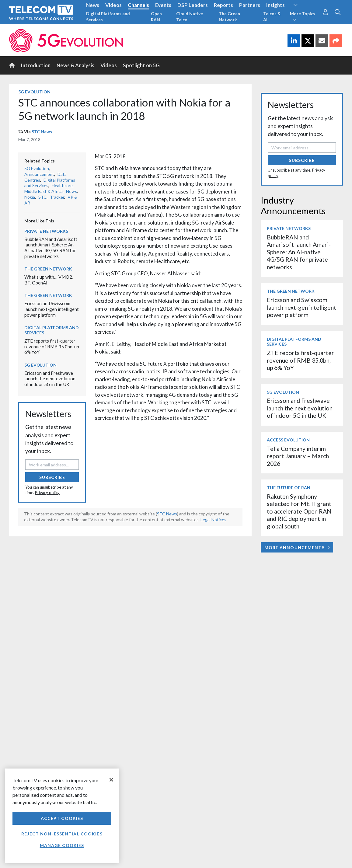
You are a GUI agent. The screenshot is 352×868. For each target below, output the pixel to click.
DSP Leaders (193, 5)
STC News (42, 132)
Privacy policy (47, 493)
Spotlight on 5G (141, 65)
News (93, 5)
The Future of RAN (289, 488)
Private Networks (46, 231)
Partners (250, 5)
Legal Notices (213, 519)
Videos (113, 5)
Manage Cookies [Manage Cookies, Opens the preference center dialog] (62, 845)
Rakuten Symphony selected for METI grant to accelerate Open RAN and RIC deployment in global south (299, 511)
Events (163, 5)
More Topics (303, 16)
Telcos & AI (272, 17)
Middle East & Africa (44, 191)
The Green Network (229, 17)
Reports (223, 5)
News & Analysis (75, 65)
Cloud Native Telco (190, 17)
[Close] (111, 780)
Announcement (39, 174)
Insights (275, 5)
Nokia (30, 197)
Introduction (36, 65)
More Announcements (297, 547)
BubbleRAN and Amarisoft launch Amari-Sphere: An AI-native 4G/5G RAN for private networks (51, 248)
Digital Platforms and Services (108, 17)
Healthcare (62, 185)
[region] (62, 816)
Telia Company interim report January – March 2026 (298, 456)
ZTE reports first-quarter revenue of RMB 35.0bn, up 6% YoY (52, 346)
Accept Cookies (62, 818)
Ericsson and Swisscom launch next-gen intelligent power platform (52, 309)
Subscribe (52, 477)
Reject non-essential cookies (62, 834)
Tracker (57, 197)
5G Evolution (34, 92)
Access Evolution (288, 440)
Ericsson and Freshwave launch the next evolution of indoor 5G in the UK (50, 379)
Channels (138, 5)
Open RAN (156, 17)
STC (42, 197)
